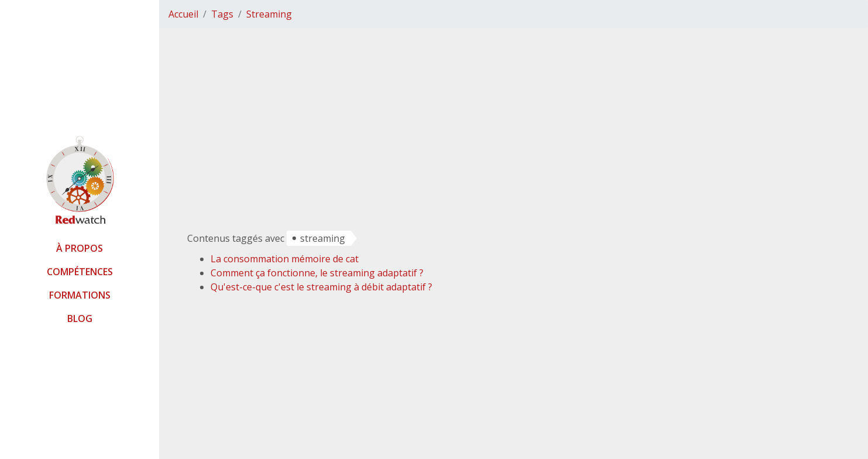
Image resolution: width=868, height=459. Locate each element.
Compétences (80, 272)
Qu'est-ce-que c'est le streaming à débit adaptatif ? (321, 287)
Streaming (269, 14)
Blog (80, 318)
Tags (222, 14)
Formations (80, 295)
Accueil (183, 14)
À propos (80, 248)
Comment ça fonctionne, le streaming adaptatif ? (317, 273)
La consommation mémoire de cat (285, 259)
